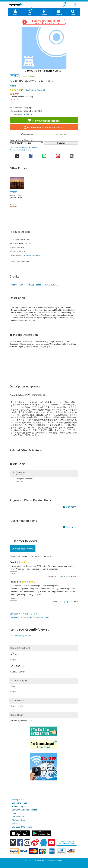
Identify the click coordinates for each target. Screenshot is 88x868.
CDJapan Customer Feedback (25, 810)
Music (26, 614)
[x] (13, 843)
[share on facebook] (31, 155)
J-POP (34, 614)
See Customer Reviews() (36, 90)
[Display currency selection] (11, 103)
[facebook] (20, 842)
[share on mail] (72, 155)
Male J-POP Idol (42, 617)
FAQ (14, 813)
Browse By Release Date (21, 721)
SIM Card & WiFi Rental (22, 827)
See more (71, 507)
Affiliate (15, 823)
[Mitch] (62, 576)
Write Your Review (22, 549)
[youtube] (51, 843)
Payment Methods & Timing (20, 150)
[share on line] (44, 155)
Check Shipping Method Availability (23, 147)
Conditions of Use (20, 803)
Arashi (13, 86)
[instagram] (27, 842)
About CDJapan (19, 806)
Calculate (61, 143)
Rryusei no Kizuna (19, 706)
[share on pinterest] (58, 155)
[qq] (43, 842)
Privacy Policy (18, 799)
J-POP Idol (28, 617)
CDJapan (14, 614)
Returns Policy (18, 817)
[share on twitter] (17, 155)
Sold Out (28, 114)
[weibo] (35, 842)
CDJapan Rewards (20, 820)
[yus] (66, 602)
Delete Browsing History (20, 636)
